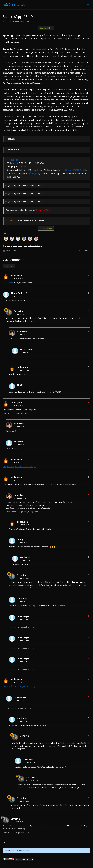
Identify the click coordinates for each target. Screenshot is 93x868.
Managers (7, 22)
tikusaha (18, 442)
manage (21, 246)
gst (41, 246)
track (26, 246)
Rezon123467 (27, 349)
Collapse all (9, 266)
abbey (20, 385)
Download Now (46, 28)
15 (20, 843)
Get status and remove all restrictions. (26, 221)
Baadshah (22, 332)
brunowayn (23, 616)
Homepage (12, 160)
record (15, 246)
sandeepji (25, 557)
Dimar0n (9, 251)
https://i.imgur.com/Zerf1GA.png (19, 686)
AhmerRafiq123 (19, 293)
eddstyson (34, 173)
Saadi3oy (9, 283)
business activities (34, 246)
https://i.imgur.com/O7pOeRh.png (20, 467)
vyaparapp (9, 246)
